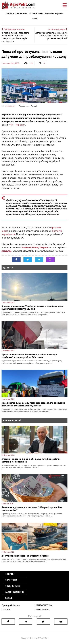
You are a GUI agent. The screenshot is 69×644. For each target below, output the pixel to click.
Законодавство (15, 592)
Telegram (44, 247)
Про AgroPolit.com (11, 605)
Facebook (26, 247)
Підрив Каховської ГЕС (17, 13)
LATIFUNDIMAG (42, 610)
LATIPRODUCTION (43, 605)
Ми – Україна (17, 125)
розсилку (7, 251)
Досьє (9, 598)
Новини (10, 574)
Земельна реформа (54, 13)
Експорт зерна (36, 13)
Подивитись (13, 586)
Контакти (6, 610)
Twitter (35, 247)
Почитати (11, 580)
